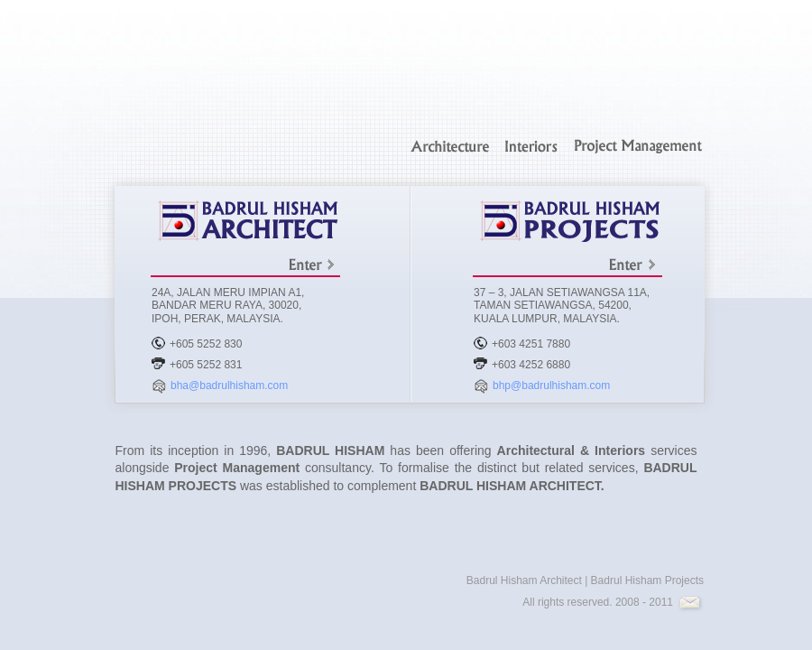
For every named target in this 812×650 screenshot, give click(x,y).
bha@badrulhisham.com (229, 385)
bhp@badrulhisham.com (551, 385)
